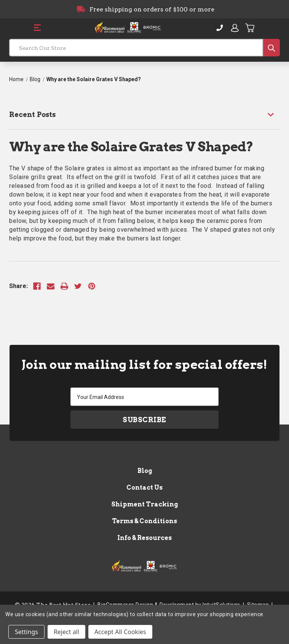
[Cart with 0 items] (250, 28)
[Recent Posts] (144, 115)
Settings (26, 632)
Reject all (66, 632)
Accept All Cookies (120, 632)
